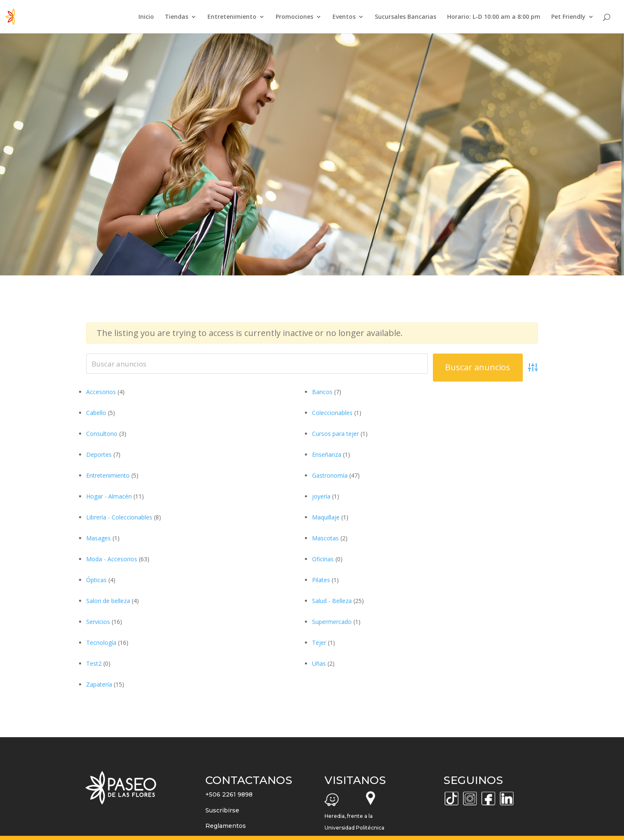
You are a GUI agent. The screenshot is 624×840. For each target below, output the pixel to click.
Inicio (146, 17)
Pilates (321, 580)
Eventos (344, 17)
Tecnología (101, 643)
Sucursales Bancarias (405, 17)
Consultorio (102, 434)
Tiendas (176, 17)
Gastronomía (330, 475)
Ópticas (96, 580)
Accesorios (101, 392)
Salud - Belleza (332, 601)
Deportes (99, 454)
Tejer (319, 643)
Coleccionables (332, 413)
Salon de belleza (108, 601)
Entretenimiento (232, 17)
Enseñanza (327, 454)
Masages (98, 538)
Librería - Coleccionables (119, 517)
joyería (321, 496)
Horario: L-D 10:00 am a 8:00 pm (494, 17)
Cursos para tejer (335, 434)
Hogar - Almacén (109, 496)
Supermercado (332, 622)
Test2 (94, 663)
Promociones (294, 17)
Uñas (319, 663)
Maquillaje (326, 517)
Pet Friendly (568, 17)
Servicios (98, 622)
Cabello (96, 413)
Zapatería (99, 684)
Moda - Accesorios (112, 559)
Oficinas (323, 559)
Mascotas (325, 538)
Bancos (322, 392)
